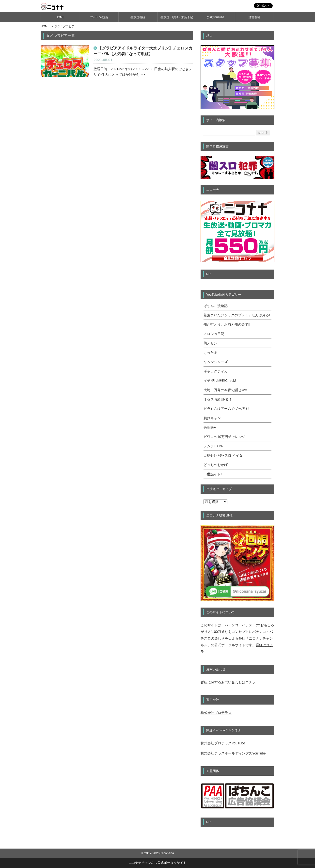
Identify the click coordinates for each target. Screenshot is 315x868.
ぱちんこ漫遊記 (216, 306)
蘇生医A (210, 427)
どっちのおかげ (216, 465)
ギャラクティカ (216, 371)
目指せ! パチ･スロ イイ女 (223, 455)
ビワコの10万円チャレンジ (224, 437)
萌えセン (210, 343)
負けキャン (212, 418)
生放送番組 (138, 17)
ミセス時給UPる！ (218, 399)
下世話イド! (213, 474)
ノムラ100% (213, 446)
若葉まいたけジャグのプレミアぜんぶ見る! (237, 315)
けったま (210, 353)
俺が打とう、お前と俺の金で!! (227, 324)
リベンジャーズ (216, 362)
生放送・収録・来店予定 (177, 17)
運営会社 (254, 17)
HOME (60, 17)
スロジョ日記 (214, 334)
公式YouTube (215, 17)
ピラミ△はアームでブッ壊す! (226, 409)
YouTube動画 (99, 17)
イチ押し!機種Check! (220, 381)
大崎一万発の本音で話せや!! (225, 390)
